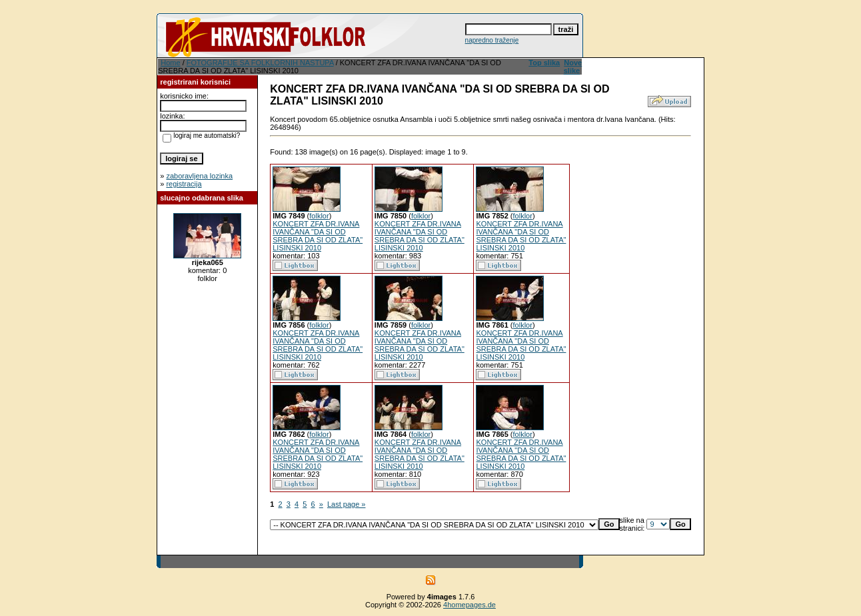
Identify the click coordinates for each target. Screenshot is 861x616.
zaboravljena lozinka (199, 176)
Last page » (347, 504)
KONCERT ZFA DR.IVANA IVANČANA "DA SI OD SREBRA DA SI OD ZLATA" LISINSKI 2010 (318, 236)
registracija (184, 184)
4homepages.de (469, 605)
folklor (319, 216)
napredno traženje (492, 40)
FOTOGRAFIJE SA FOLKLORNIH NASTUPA (260, 63)
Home (170, 63)
